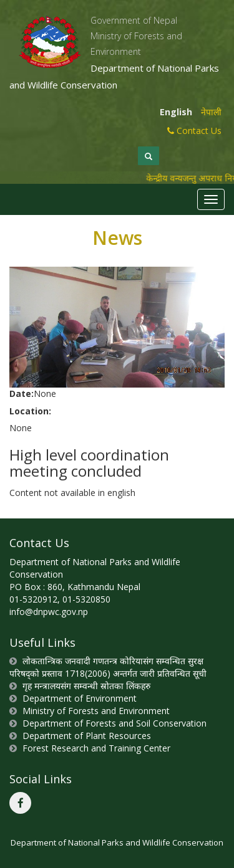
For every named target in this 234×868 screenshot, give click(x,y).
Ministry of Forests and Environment (96, 711)
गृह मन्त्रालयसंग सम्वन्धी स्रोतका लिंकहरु (86, 686)
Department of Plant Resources (87, 736)
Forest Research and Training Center (96, 748)
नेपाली (211, 112)
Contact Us (194, 131)
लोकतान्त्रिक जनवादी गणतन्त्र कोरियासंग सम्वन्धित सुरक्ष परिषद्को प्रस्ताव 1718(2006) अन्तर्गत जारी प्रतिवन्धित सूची (108, 667)
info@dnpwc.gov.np (49, 612)
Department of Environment (80, 698)
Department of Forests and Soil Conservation (115, 723)
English (176, 112)
